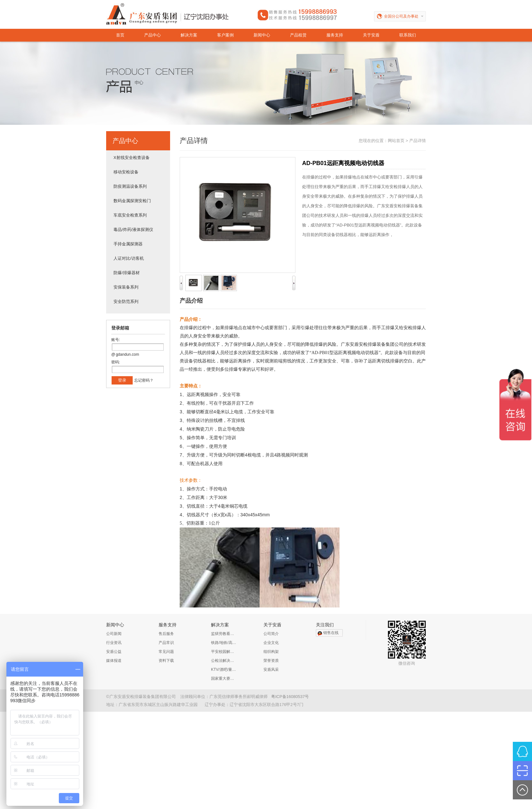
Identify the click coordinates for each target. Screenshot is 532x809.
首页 (120, 35)
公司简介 (271, 634)
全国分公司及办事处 (405, 16)
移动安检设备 (126, 172)
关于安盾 (371, 35)
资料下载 (166, 661)
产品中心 (153, 35)
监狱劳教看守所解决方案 (224, 634)
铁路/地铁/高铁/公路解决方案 (224, 643)
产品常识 (166, 643)
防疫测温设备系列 (130, 186)
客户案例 (225, 35)
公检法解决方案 (224, 661)
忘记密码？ (144, 380)
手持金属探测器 (128, 244)
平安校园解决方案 (224, 652)
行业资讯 (114, 643)
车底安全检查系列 (130, 215)
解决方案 (189, 35)
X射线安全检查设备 (132, 158)
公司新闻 (114, 634)
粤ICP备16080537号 (290, 697)
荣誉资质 (271, 661)
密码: (116, 362)
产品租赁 (298, 35)
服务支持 (335, 35)
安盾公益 (114, 652)
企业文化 (271, 643)
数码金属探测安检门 (132, 201)
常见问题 (166, 652)
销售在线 (331, 633)
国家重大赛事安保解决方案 (224, 678)
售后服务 (166, 634)
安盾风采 (271, 670)
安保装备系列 (126, 287)
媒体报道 (114, 661)
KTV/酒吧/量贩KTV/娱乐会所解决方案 (224, 670)
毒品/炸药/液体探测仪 (133, 230)
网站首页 (396, 141)
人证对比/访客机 (129, 258)
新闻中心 (262, 35)
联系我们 (408, 35)
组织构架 (271, 652)
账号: (116, 340)
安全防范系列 (126, 301)
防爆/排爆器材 (127, 273)
